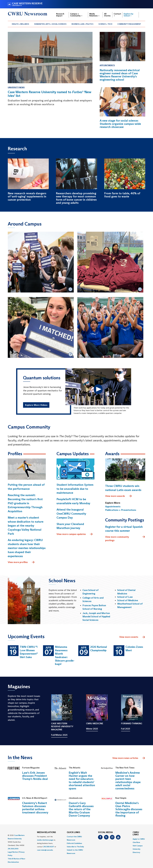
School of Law (125, 597)
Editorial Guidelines (74, 843)
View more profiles (21, 562)
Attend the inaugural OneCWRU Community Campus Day (71, 514)
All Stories (107, 15)
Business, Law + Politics (82, 24)
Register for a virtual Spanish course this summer (124, 529)
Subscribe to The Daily (75, 847)
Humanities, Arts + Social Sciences (50, 24)
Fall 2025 (126, 729)
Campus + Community (76, 15)
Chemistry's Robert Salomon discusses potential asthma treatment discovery (35, 808)
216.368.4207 (49, 847)
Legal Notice (13, 852)
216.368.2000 (13, 849)
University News (16, 87)
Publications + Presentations (121, 510)
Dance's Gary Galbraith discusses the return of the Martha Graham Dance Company (81, 809)
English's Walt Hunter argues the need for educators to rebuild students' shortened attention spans (82, 781)
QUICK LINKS (73, 832)
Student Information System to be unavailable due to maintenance (75, 489)
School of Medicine (128, 600)
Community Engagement (129, 24)
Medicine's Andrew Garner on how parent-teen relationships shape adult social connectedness (128, 781)
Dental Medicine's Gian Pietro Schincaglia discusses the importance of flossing (129, 809)
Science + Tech (105, 24)
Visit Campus (138, 846)
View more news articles (125, 758)
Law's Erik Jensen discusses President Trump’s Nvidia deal (35, 776)
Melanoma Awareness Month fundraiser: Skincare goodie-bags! (65, 655)
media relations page (45, 840)
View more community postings (125, 538)
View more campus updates (75, 534)
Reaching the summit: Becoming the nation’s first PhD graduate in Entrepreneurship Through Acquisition (25, 503)
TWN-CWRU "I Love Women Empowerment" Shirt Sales (29, 652)
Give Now (136, 842)
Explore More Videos (36, 405)
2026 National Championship (99, 649)
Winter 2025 (92, 729)
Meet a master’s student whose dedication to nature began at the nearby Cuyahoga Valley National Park (26, 526)
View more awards (119, 496)
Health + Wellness (20, 24)
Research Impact (60, 15)
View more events (132, 637)
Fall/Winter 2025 (59, 735)
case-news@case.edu (45, 850)
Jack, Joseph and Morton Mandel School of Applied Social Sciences (96, 617)
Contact (117, 14)
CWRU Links (136, 834)
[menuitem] (20, 24)
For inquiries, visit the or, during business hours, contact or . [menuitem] (47, 843)
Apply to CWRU (139, 839)
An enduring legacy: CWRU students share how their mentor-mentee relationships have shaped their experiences (27, 548)
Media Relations (94, 15)
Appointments (107, 65)
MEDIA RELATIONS (46, 832)
